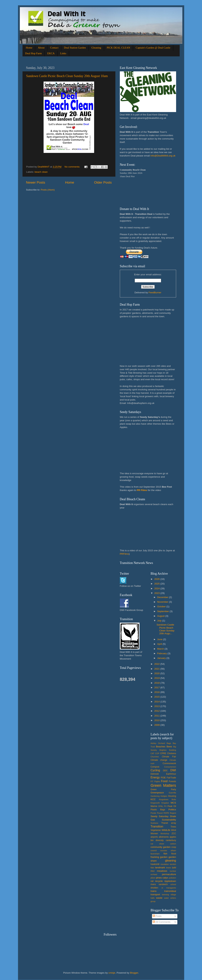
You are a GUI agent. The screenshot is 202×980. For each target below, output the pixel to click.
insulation (165, 864)
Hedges (164, 796)
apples (173, 837)
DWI (173, 770)
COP (157, 753)
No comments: (73, 167)
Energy (155, 777)
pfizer (153, 878)
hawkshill (155, 864)
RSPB (166, 813)
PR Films (142, 490)
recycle (159, 881)
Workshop (165, 834)
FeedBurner (155, 293)
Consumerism (170, 767)
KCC (153, 799)
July (160, 621)
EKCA (51, 53)
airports (154, 837)
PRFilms (124, 554)
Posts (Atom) (48, 190)
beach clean (41, 172)
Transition (157, 826)
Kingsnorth (155, 803)
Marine (154, 806)
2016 (157, 692)
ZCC (174, 834)
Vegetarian (156, 830)
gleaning (170, 860)
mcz (153, 871)
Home (29, 48)
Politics (172, 810)
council (154, 850)
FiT (152, 781)
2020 (157, 673)
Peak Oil (172, 806)
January (162, 658)
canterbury (171, 840)
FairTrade (171, 778)
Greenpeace (157, 793)
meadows (162, 871)
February (162, 653)
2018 (157, 683)
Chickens (172, 753)
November (163, 602)
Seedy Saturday (159, 816)
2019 (157, 678)
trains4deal (170, 891)
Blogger (134, 973)
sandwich (163, 884)
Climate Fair (169, 757)
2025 (157, 584)
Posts (157, 916)
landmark (160, 868)
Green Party (163, 789)
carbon (173, 844)
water (166, 898)
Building (173, 750)
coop (174, 847)
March (161, 649)
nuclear (173, 871)
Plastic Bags (158, 810)
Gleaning (96, 48)
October (162, 607)
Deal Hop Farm (33, 53)
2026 (157, 579)
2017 (157, 687)
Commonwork (169, 763)
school (173, 884)
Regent (173, 813)
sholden (154, 888)
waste (159, 898)
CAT (152, 753)
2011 (157, 716)
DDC (165, 771)
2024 (157, 588)
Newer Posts (36, 182)
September (163, 611)
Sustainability (169, 820)
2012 (157, 711)
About (41, 48)
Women (154, 834)
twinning (165, 895)
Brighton (163, 750)
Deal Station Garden (75, 48)
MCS (173, 803)
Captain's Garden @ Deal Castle (153, 48)
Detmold (155, 774)
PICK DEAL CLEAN (119, 48)
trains (154, 891)
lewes (169, 868)
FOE (163, 778)
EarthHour (171, 774)
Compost (155, 767)
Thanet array (169, 823)
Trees (173, 827)
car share (157, 844)
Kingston (165, 803)
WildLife (166, 830)
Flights (157, 781)
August (161, 616)
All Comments (162, 922)
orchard (154, 874)
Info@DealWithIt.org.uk (163, 156)
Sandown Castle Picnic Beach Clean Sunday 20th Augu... (166, 629)
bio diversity (157, 840)
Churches (155, 757)
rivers (153, 884)
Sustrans (154, 823)
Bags (169, 743)
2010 (157, 720)
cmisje (112, 973)
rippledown (170, 881)
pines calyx (162, 878)
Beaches (161, 747)
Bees (169, 747)
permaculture (169, 874)
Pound (160, 813)
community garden (161, 847)
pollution (172, 878)
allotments (164, 837)
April (160, 644)
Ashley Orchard (158, 743)
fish (165, 854)
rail (152, 881)
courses (164, 850)
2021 (157, 669)
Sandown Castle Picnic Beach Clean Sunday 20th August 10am (67, 76)
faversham (155, 854)
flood (174, 854)
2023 (157, 593)
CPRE (163, 753)
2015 (157, 697)
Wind (174, 830)
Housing (172, 796)
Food (164, 781)
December (163, 597)
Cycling (155, 770)
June (160, 639)
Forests (172, 781)
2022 (157, 664)
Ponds (153, 813)
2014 (157, 702)
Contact (54, 48)
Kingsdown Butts (167, 799)
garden (164, 857)
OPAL (161, 806)
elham (173, 850)
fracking (155, 857)
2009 (157, 725)
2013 (157, 706)
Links (63, 53)
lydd (174, 868)
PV (165, 806)
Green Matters (163, 785)
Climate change (159, 760)
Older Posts (103, 182)
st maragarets (169, 888)
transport (155, 894)
